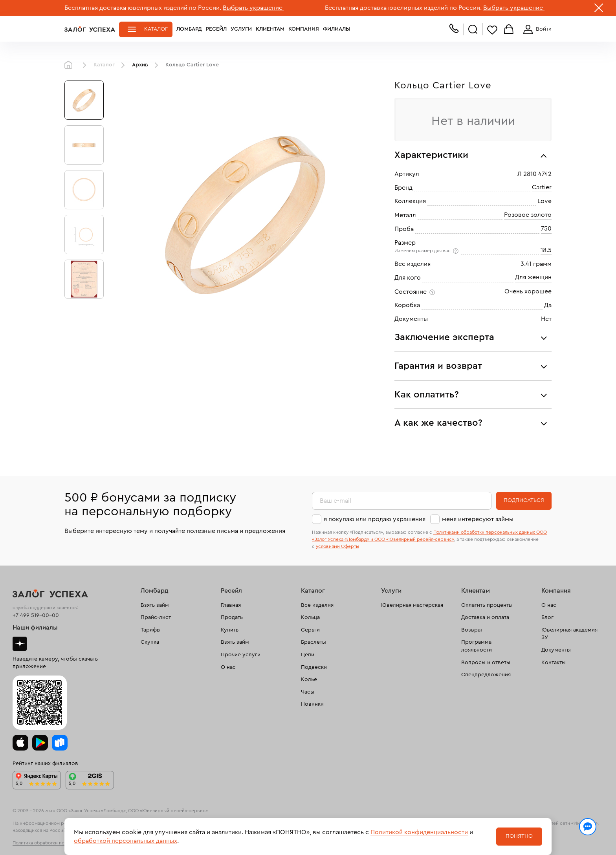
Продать (232, 617)
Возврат (472, 630)
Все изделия (317, 605)
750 (546, 229)
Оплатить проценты (487, 605)
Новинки (312, 704)
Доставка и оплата (485, 617)
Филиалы (337, 29)
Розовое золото (528, 215)
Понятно (519, 836)
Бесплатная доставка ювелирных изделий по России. (143, 8)
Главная (70, 65)
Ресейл (216, 29)
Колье (309, 679)
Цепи (308, 655)
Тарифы (151, 630)
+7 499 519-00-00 (36, 615)
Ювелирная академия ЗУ (569, 634)
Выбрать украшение (253, 8)
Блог (547, 617)
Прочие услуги (241, 655)
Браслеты (313, 642)
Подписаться (524, 500)
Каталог (156, 29)
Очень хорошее (528, 291)
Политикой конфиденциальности (419, 832)
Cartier (542, 187)
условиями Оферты (337, 546)
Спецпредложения (486, 675)
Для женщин (533, 277)
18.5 (546, 250)
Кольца (310, 617)
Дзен (20, 644)
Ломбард (189, 29)
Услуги (241, 29)
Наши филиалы (35, 628)
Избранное (492, 30)
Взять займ (155, 605)
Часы (308, 692)
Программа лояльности (477, 646)
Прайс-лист (156, 617)
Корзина (509, 30)
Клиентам (270, 29)
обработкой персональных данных (126, 841)
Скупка (150, 642)
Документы (556, 650)
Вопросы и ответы (486, 663)
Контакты (554, 663)
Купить (230, 630)
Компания (304, 29)
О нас (228, 667)
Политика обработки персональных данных (60, 843)
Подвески (314, 667)
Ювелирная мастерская (412, 605)
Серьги (310, 630)
